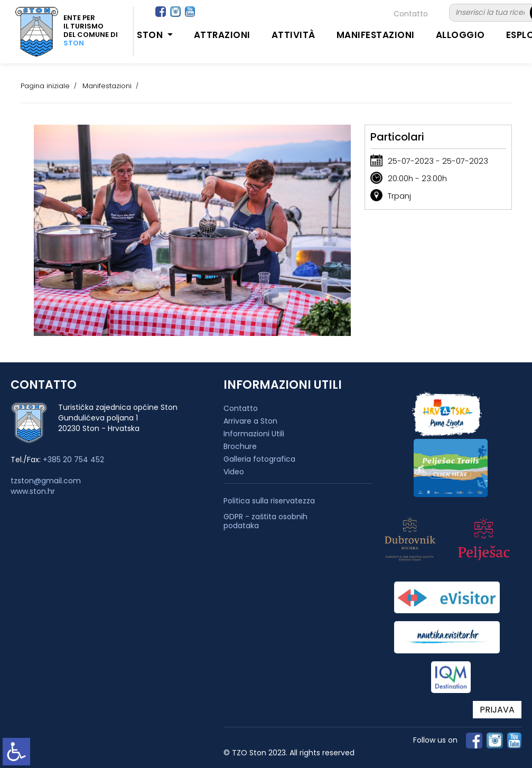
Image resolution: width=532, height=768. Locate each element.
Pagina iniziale (45, 86)
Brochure (240, 446)
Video (234, 472)
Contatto (411, 14)
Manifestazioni (376, 35)
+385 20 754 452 (73, 460)
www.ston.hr (33, 491)
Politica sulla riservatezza (269, 501)
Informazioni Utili (254, 434)
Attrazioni (222, 35)
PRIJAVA (497, 710)
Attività (293, 35)
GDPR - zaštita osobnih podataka (265, 521)
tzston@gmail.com (46, 481)
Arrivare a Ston (250, 421)
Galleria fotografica (259, 459)
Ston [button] (151, 35)
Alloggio (460, 35)
